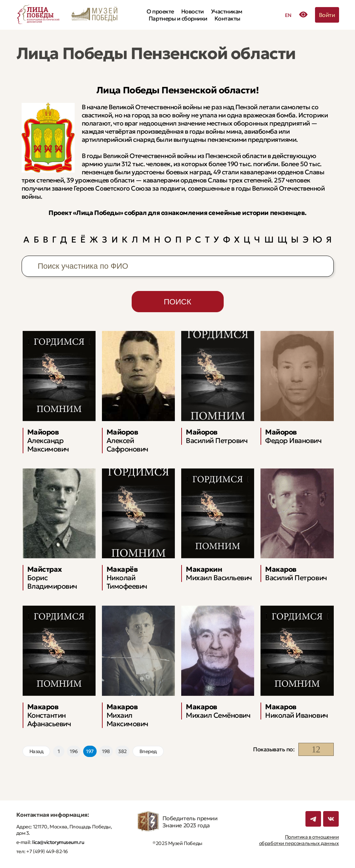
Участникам (227, 11)
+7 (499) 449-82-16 (47, 851)
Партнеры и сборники (178, 18)
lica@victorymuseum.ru (58, 842)
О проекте (160, 11)
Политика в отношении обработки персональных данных (299, 840)
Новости (193, 11)
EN (288, 15)
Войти (327, 15)
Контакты (227, 18)
